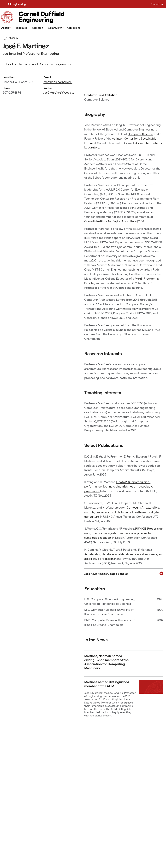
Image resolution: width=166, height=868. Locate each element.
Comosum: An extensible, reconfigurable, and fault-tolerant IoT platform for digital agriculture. (122, 512)
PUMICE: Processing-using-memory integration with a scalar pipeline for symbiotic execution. (124, 533)
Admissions (75, 28)
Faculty (10, 38)
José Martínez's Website (59, 93)
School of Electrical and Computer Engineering (37, 64)
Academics (21, 28)
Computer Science (140, 134)
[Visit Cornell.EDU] (7, 17)
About (6, 28)
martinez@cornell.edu (58, 82)
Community (56, 28)
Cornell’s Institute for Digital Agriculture (110, 221)
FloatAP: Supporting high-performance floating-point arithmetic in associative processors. (119, 486)
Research (39, 28)
